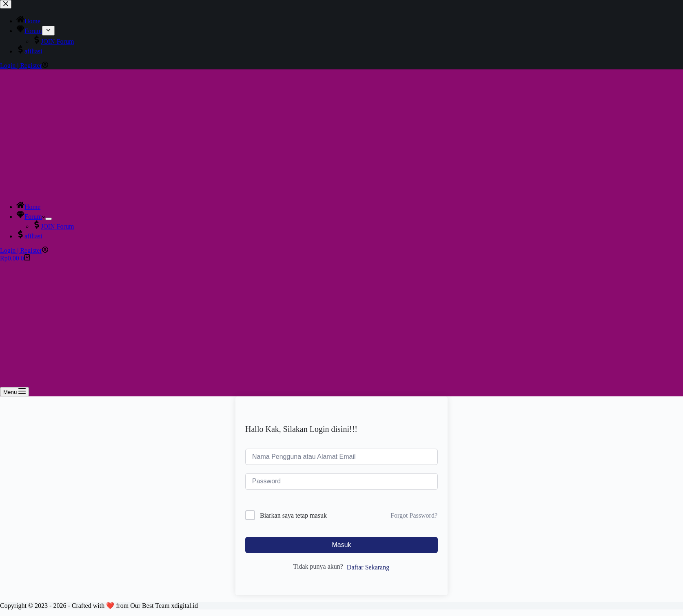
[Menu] (14, 392)
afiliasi (29, 236)
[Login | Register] (24, 250)
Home (28, 207)
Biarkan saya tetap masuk (293, 515)
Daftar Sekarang (368, 567)
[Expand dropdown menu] (49, 219)
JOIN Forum (53, 226)
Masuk (341, 545)
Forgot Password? (414, 515)
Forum (31, 217)
